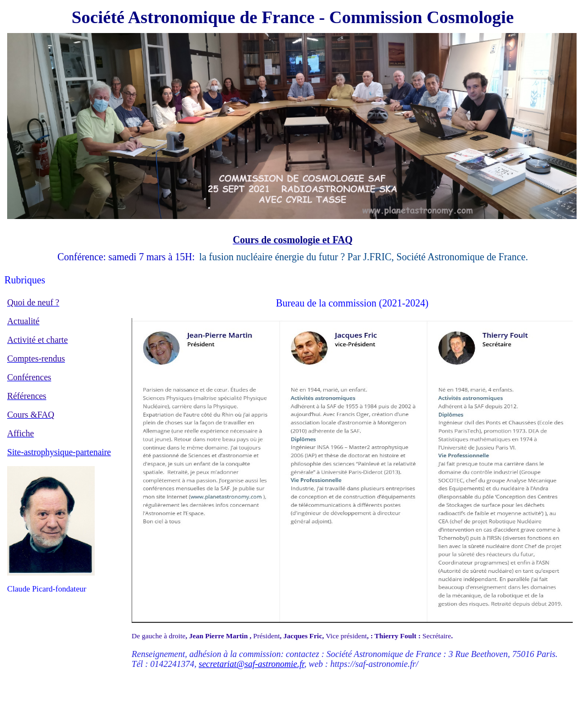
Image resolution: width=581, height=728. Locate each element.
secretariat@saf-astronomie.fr (252, 664)
